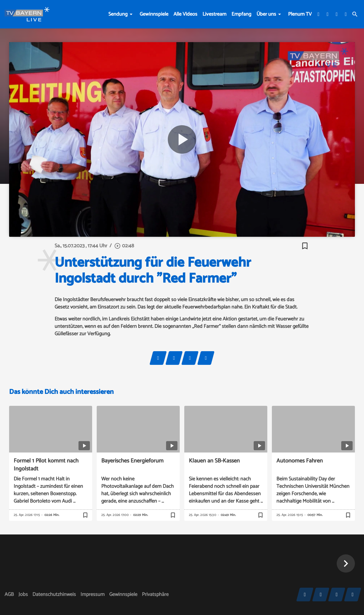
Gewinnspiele (154, 14)
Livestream (214, 14)
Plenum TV (300, 14)
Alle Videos (185, 14)
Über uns (266, 14)
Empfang (241, 14)
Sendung (118, 14)
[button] (346, 563)
